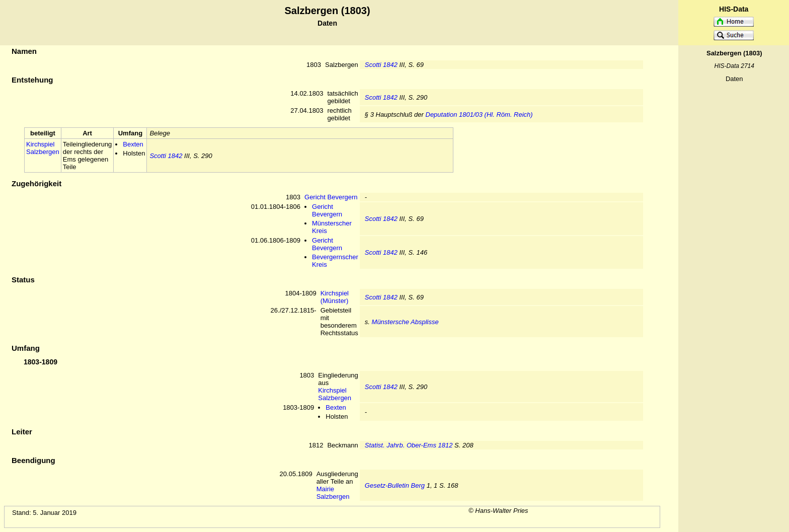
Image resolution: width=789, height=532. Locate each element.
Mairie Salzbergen (333, 493)
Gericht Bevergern (331, 197)
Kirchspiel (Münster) (335, 297)
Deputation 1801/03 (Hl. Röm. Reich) (479, 115)
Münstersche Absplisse (405, 322)
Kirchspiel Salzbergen (43, 148)
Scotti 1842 (381, 65)
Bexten (133, 144)
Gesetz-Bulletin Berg (395, 485)
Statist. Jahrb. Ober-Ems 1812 (409, 445)
